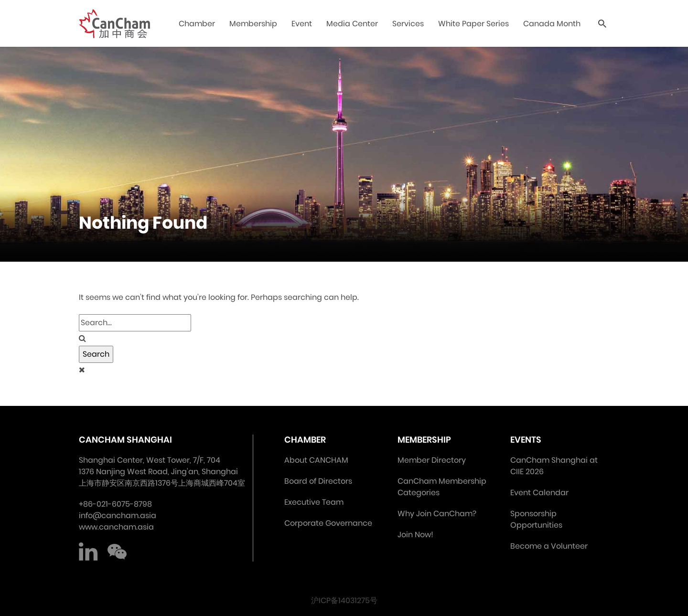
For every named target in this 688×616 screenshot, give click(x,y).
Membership (253, 24)
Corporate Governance (328, 523)
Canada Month (552, 24)
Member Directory (432, 460)
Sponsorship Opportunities (536, 519)
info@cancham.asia (118, 515)
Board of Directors (318, 481)
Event (302, 24)
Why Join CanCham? (437, 514)
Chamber (197, 24)
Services (408, 24)
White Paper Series (473, 24)
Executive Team (314, 502)
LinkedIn (88, 552)
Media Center (352, 24)
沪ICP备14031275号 (344, 600)
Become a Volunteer (549, 546)
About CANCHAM (316, 460)
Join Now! (415, 535)
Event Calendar (539, 493)
